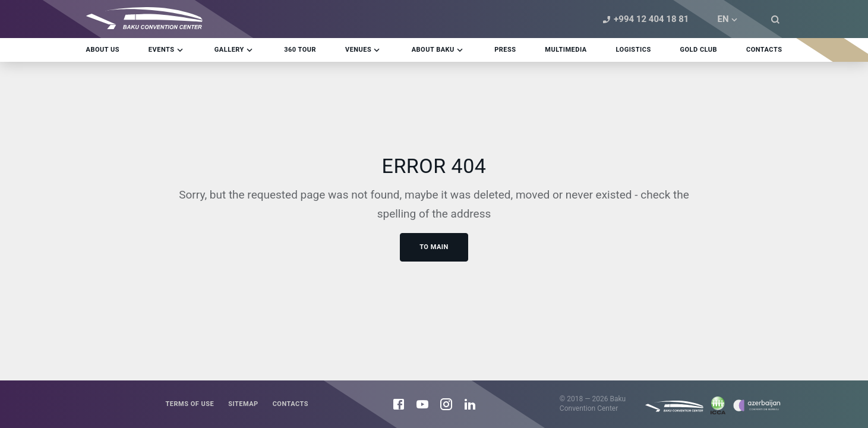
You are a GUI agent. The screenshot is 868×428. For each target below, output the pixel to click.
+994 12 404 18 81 (644, 19)
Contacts (291, 404)
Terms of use (190, 404)
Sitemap (243, 404)
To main (434, 247)
